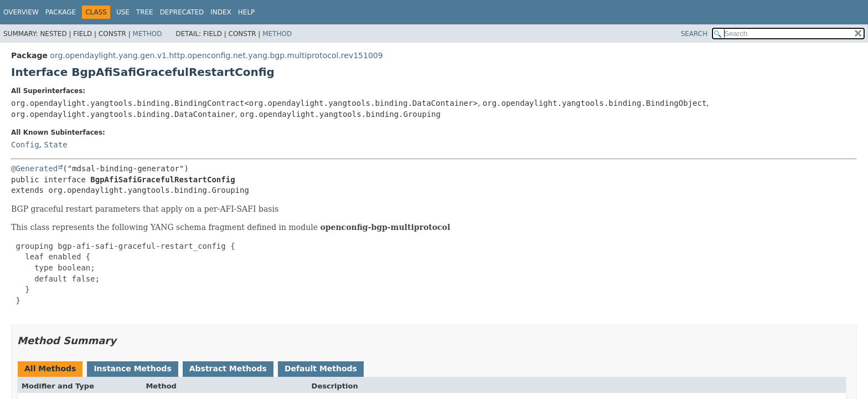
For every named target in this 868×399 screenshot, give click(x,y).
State (55, 145)
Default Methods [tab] (321, 369)
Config (25, 145)
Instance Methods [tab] (132, 369)
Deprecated (182, 12)
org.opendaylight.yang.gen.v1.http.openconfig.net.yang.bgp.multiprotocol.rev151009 (216, 55)
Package (61, 12)
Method (148, 34)
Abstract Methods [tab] (228, 369)
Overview (21, 12)
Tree (145, 12)
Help (247, 12)
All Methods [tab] (50, 369)
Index (221, 12)
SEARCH (694, 34)
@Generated (34, 168)
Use (123, 12)
